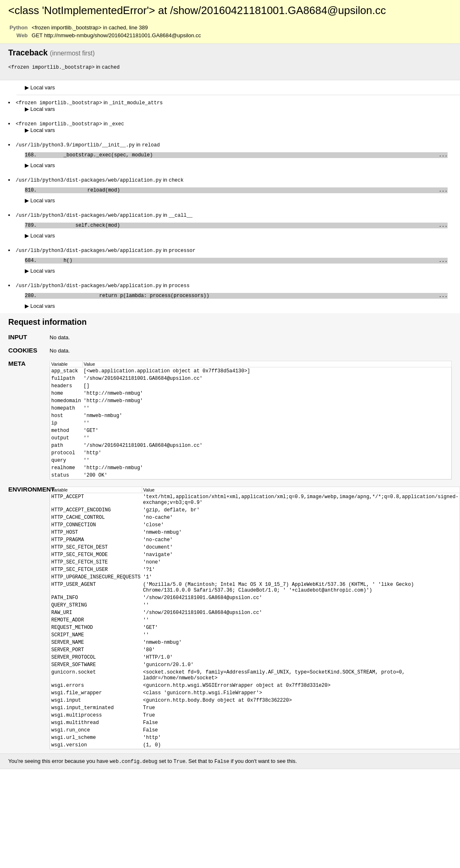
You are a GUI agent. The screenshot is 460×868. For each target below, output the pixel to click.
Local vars (40, 88)
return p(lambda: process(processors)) (244, 305)
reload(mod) (244, 194)
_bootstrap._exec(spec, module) (244, 157)
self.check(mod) (244, 231)
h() (244, 268)
